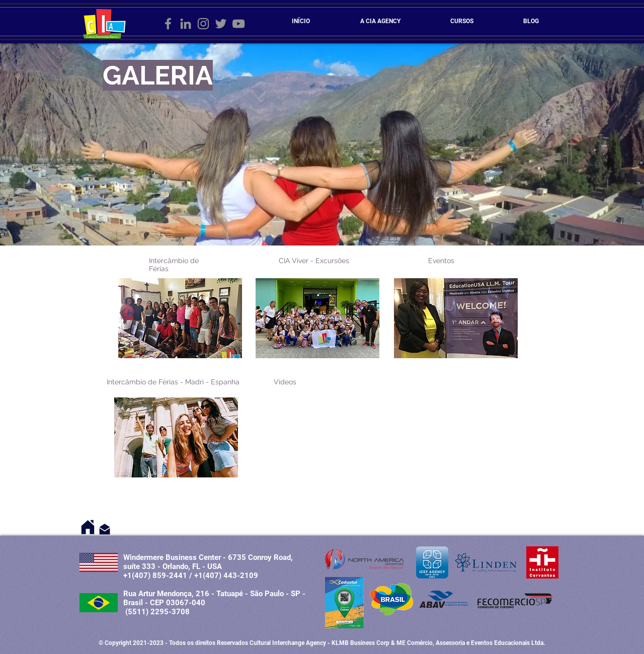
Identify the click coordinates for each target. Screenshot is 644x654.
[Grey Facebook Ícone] (168, 24)
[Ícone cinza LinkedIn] (186, 24)
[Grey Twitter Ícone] (221, 24)
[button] (180, 318)
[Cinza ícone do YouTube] (238, 24)
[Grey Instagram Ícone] (203, 24)
